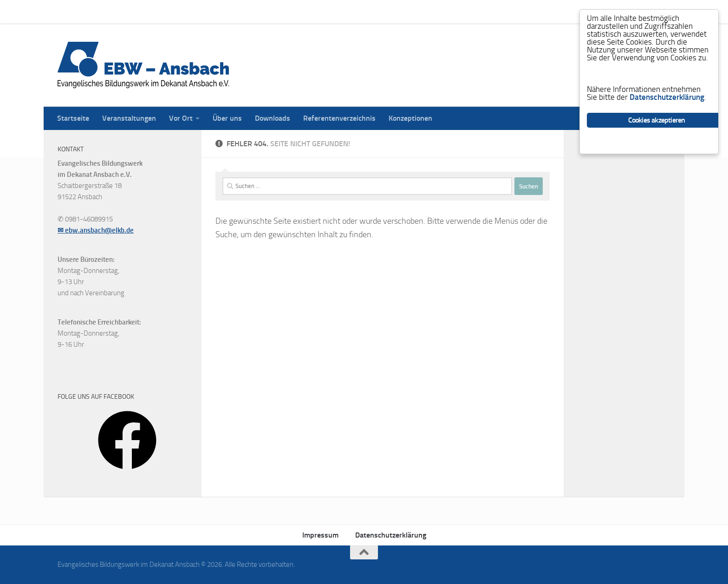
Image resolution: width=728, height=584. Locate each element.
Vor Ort (174, 11)
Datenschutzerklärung (391, 535)
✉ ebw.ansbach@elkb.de (96, 230)
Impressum (320, 535)
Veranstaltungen (122, 11)
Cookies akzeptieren (657, 120)
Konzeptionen (403, 11)
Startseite (66, 11)
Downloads (266, 11)
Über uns (220, 11)
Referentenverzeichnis (332, 11)
